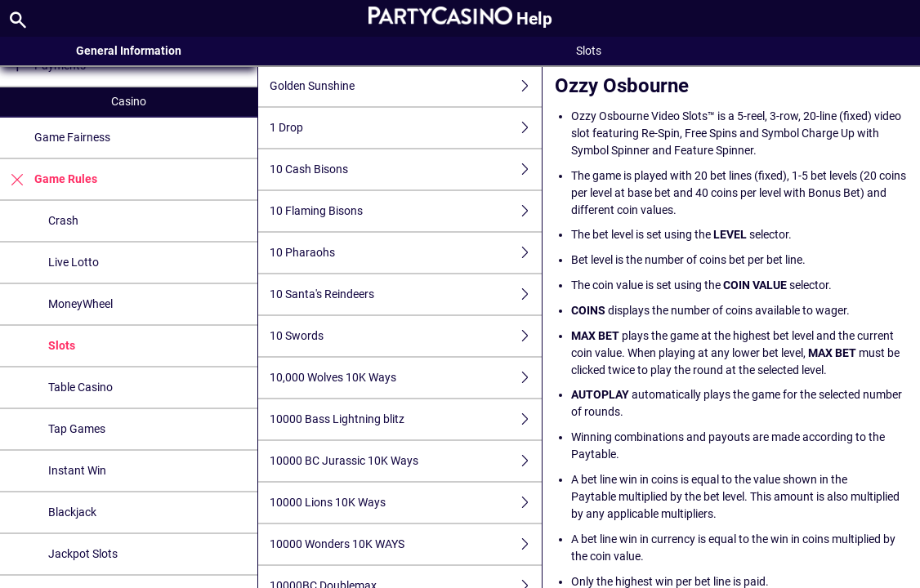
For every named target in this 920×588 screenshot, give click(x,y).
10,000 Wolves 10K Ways (406, 378)
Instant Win (77, 470)
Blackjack (72, 512)
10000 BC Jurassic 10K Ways (406, 461)
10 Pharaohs (406, 253)
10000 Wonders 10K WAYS (406, 544)
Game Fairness (72, 137)
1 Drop (406, 128)
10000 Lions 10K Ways (406, 503)
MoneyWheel (80, 304)
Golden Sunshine (406, 86)
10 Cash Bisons (406, 169)
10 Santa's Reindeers (406, 294)
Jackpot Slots (83, 554)
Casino (129, 101)
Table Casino (80, 387)
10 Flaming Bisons (406, 211)
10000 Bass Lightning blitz (406, 419)
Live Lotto (74, 262)
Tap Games (77, 429)
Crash (63, 220)
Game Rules (49, 179)
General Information (129, 51)
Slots (62, 345)
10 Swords (406, 336)
